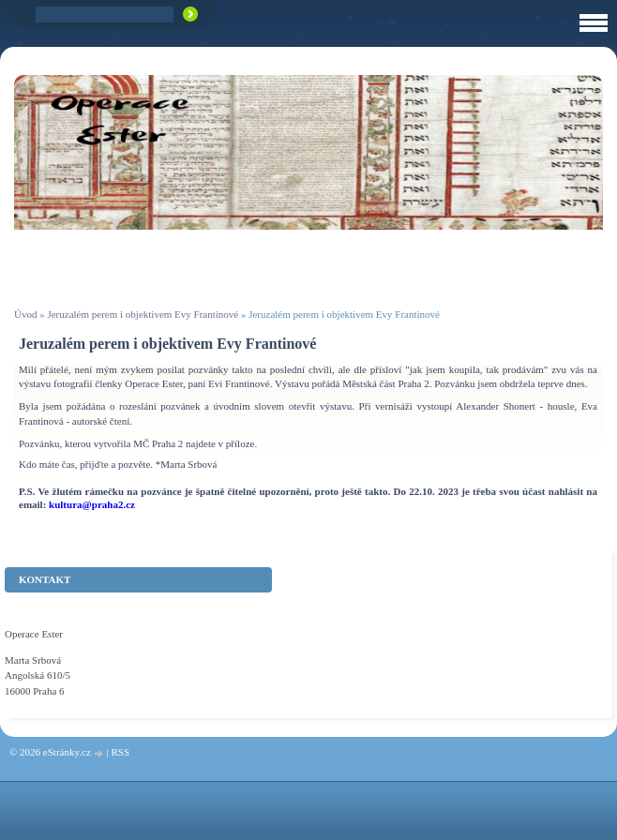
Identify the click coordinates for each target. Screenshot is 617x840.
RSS (120, 752)
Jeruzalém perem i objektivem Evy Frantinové (143, 314)
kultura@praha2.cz (92, 504)
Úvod (25, 314)
